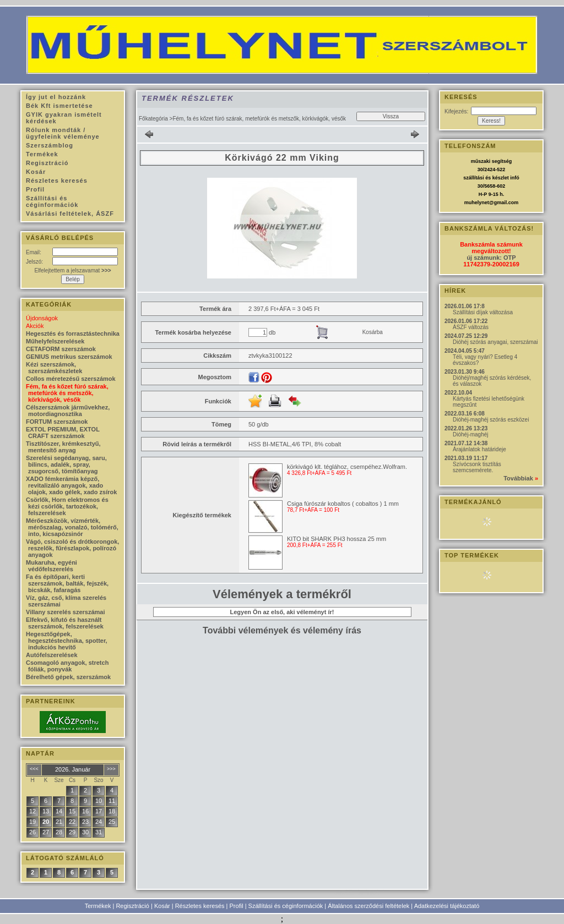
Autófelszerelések (52, 655)
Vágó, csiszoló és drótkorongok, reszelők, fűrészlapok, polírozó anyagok (72, 548)
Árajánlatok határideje (479, 449)
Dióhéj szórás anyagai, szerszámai (495, 342)
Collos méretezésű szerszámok (71, 379)
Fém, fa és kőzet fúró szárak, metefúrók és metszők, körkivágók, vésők (67, 393)
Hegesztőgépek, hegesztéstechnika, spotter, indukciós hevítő (67, 641)
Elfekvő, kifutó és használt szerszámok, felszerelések (65, 623)
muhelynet (477, 203)
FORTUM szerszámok (57, 422)
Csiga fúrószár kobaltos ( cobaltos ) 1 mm (343, 504)
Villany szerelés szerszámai (66, 612)
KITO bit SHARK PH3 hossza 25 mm (337, 539)
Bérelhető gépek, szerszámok (68, 677)
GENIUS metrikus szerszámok (69, 357)
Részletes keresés (200, 906)
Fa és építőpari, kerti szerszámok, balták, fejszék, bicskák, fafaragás (67, 583)
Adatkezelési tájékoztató (447, 906)
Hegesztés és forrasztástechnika (73, 333)
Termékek (98, 906)
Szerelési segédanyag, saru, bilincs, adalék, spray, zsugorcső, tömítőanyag (66, 464)
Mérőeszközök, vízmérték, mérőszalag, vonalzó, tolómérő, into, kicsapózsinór (72, 527)
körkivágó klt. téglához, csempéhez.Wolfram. (347, 467)
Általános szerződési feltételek (368, 906)
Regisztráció (132, 906)
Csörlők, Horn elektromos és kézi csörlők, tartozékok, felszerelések (67, 506)
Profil (237, 906)
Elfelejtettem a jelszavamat (72, 270)
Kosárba (373, 332)
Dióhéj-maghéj (470, 434)
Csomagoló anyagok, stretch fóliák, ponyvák (67, 666)
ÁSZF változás (471, 327)
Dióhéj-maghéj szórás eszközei (491, 420)
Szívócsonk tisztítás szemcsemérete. (477, 467)
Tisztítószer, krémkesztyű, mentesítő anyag (63, 447)
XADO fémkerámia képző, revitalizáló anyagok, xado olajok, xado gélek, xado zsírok (71, 485)
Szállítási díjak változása (483, 312)
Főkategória (153, 119)
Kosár (162, 906)
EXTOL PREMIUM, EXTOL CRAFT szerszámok (63, 433)
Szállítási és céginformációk (286, 906)
